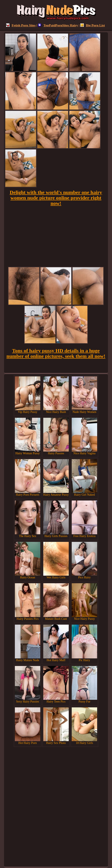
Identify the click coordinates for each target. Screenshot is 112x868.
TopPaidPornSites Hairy (58, 25)
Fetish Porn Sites (21, 25)
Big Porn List (93, 25)
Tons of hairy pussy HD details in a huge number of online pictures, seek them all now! (56, 353)
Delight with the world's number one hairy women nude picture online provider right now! (56, 198)
